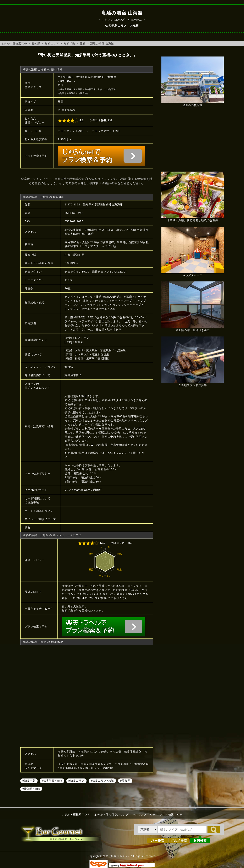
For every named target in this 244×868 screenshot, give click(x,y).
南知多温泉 (69, 110)
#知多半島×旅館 (52, 781)
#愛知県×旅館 (31, 789)
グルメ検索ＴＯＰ (171, 815)
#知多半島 (29, 781)
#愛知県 (125, 781)
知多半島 (69, 44)
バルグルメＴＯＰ (144, 815)
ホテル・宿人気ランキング (111, 815)
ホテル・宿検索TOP (14, 44)
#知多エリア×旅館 (102, 781)
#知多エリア (76, 781)
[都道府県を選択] (148, 829)
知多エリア (52, 44)
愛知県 (36, 44)
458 (130, 543)
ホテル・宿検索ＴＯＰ (76, 815)
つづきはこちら (118, 598)
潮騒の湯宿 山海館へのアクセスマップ (87, 696)
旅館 (83, 44)
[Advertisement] (193, 141)
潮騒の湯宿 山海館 (102, 44)
